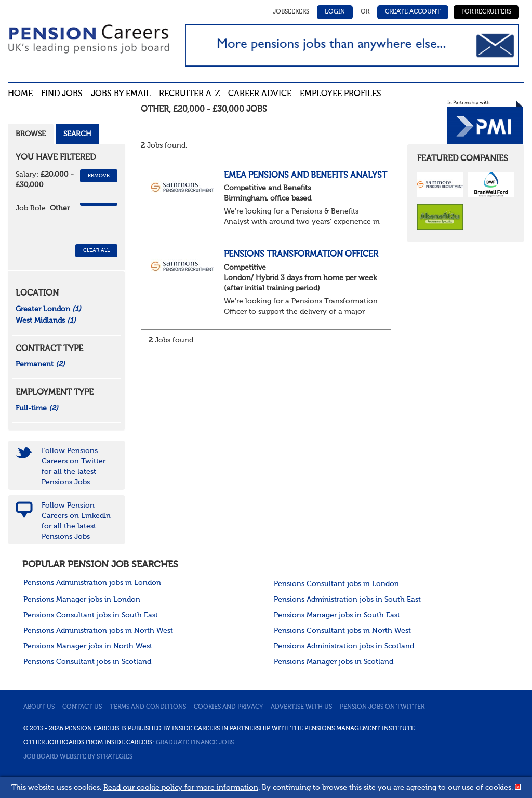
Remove (99, 176)
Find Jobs (62, 94)
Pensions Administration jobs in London (92, 583)
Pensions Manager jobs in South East (337, 615)
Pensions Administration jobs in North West (98, 631)
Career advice (260, 94)
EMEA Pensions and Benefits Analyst (305, 176)
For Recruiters (486, 12)
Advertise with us (301, 707)
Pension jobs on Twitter (382, 707)
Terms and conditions (148, 707)
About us (39, 707)
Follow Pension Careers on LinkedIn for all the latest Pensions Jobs (76, 521)
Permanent (40, 364)
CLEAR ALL (96, 250)
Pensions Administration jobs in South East (347, 600)
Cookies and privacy (228, 707)
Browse (31, 134)
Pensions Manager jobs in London (82, 600)
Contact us (82, 707)
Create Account (413, 12)
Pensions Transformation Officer (301, 255)
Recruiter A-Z (189, 94)
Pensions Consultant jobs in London (336, 584)
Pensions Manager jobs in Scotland (334, 662)
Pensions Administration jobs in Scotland (344, 646)
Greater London (48, 309)
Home (20, 94)
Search (77, 134)
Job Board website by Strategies (78, 757)
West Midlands (46, 321)
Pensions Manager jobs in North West (88, 646)
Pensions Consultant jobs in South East (91, 615)
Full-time (37, 408)
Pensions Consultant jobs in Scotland (87, 662)
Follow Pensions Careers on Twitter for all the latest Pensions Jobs (74, 467)
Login (335, 12)
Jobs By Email (121, 94)
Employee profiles (341, 94)
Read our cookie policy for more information (181, 788)
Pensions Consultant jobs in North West (342, 631)
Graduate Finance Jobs (195, 743)
